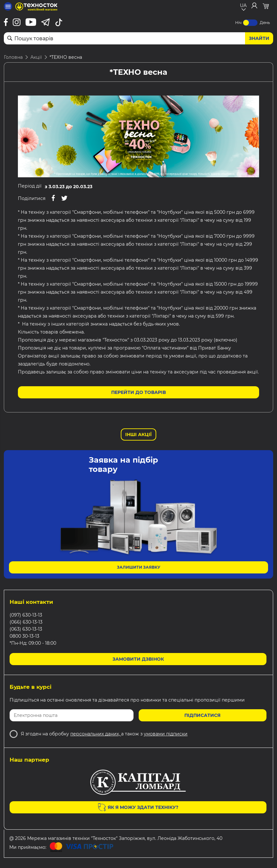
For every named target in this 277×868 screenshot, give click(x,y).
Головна (13, 57)
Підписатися (202, 715)
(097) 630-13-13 (26, 615)
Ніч (238, 23)
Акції (36, 57)
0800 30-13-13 (24, 636)
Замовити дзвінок (138, 659)
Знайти (259, 38)
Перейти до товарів (138, 392)
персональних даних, (96, 734)
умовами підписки (166, 734)
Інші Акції (138, 434)
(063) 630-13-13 (26, 629)
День (265, 23)
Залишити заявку (139, 567)
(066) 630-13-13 (26, 622)
